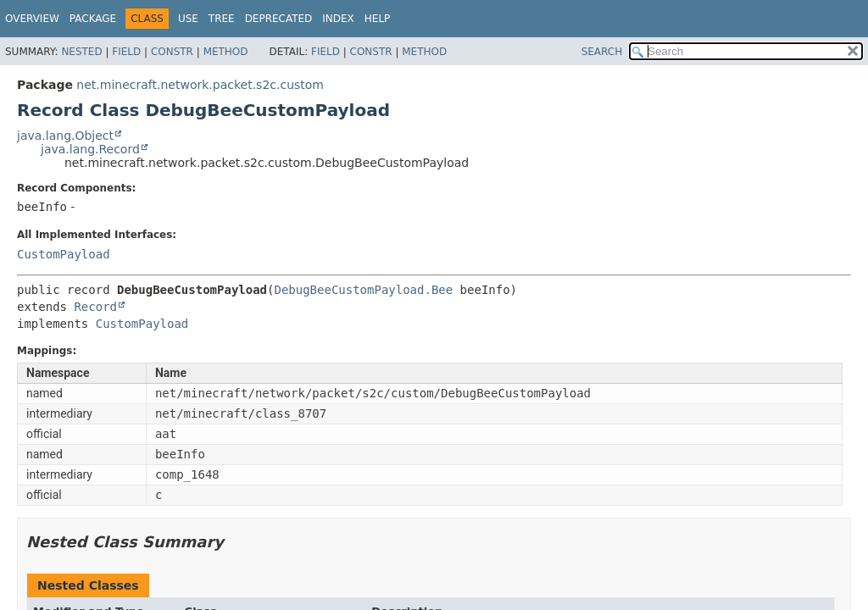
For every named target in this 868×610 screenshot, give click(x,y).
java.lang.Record (90, 149)
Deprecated (279, 19)
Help (378, 19)
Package (93, 19)
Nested (81, 52)
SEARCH (602, 52)
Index (338, 19)
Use (188, 19)
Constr (172, 52)
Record (95, 307)
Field (126, 52)
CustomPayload (64, 254)
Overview (32, 19)
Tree (222, 19)
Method (226, 52)
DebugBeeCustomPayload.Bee (363, 290)
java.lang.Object (65, 136)
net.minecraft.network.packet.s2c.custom (200, 85)
